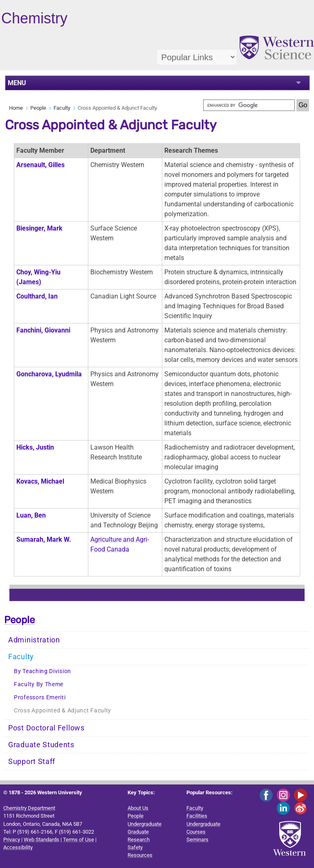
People (38, 108)
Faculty (62, 108)
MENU (17, 83)
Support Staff (32, 762)
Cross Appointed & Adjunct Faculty (63, 711)
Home (16, 108)
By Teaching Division (43, 671)
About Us (138, 808)
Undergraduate (145, 824)
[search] (249, 105)
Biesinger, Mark (39, 228)
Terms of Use (78, 840)
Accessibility (18, 847)
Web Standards (41, 840)
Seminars (197, 840)
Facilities (197, 816)
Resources (140, 855)
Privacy (12, 840)
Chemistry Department (29, 808)
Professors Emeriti (40, 697)
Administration (34, 640)
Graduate (138, 832)
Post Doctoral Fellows (46, 728)
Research (139, 840)
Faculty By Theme (39, 684)
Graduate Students (41, 745)
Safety (135, 847)
